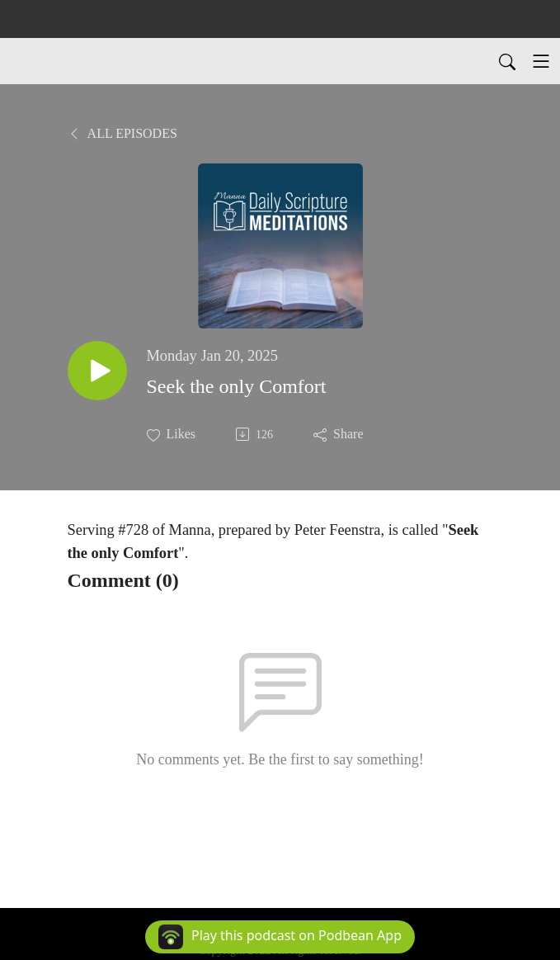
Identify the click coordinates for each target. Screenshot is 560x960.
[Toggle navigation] (541, 61)
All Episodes (122, 133)
